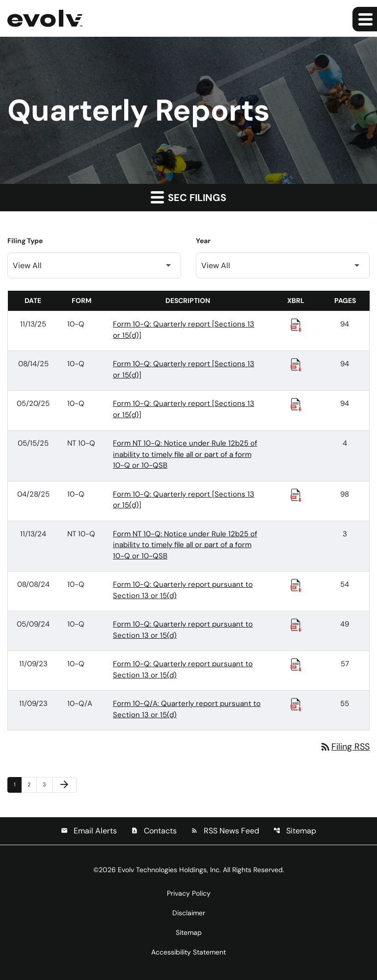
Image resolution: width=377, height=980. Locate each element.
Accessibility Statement (188, 952)
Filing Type (25, 241)
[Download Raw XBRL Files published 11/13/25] (296, 325)
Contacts (154, 831)
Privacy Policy (189, 893)
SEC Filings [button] (188, 197)
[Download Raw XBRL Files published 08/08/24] (296, 585)
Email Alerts (89, 831)
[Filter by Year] (283, 265)
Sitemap (295, 831)
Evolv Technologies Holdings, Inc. (169, 870)
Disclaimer (189, 913)
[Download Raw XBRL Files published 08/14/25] (296, 364)
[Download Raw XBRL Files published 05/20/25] (296, 404)
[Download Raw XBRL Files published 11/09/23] (296, 664)
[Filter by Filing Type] (94, 265)
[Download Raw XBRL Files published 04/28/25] (296, 495)
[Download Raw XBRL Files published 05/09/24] (296, 625)
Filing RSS (345, 747)
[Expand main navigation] (365, 19)
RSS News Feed (225, 831)
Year (203, 241)
